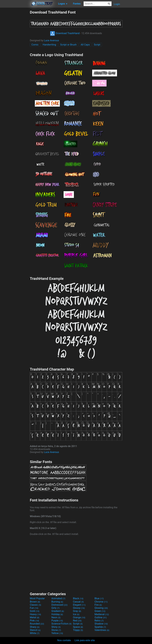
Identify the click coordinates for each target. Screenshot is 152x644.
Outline (101, 617)
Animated (58, 598)
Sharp (35, 627)
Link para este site (85, 640)
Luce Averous (52, 40)
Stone (56, 630)
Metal (35, 617)
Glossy (79, 608)
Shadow (101, 624)
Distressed (59, 605)
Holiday (57, 614)
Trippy (78, 630)
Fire (98, 605)
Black (78, 598)
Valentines (102, 630)
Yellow (57, 633)
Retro (99, 621)
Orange (79, 617)
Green (100, 611)
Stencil (35, 630)
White (35, 633)
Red (77, 621)
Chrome (101, 602)
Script (97, 45)
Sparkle (100, 627)
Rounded (37, 624)
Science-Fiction (61, 624)
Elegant (79, 605)
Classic (35, 605)
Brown (35, 602)
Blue (99, 598)
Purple (57, 621)
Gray (77, 611)
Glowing (101, 608)
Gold (35, 611)
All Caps (85, 45)
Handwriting (49, 45)
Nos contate (64, 640)
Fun (34, 608)
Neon (56, 617)
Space (78, 627)
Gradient (58, 611)
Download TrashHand (65, 33)
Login (117, 4)
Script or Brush (68, 45)
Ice (76, 614)
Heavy (35, 614)
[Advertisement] (15, 57)
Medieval (102, 614)
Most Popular (37, 598)
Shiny (56, 627)
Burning (57, 602)
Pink (34, 621)
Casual (78, 602)
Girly (55, 608)
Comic (35, 45)
